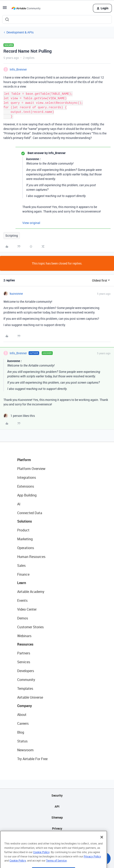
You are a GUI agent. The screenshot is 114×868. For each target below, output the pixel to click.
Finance (23, 574)
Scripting (12, 236)
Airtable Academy (31, 592)
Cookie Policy (41, 860)
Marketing (25, 539)
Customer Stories (30, 627)
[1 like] (19, 416)
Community (26, 680)
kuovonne (16, 294)
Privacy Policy (92, 864)
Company (25, 706)
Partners (24, 653)
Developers (26, 671)
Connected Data (30, 513)
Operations (26, 548)
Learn (22, 583)
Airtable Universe (30, 697)
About (22, 715)
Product (23, 530)
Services (24, 662)
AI (19, 504)
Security (57, 795)
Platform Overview (31, 469)
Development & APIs (20, 32)
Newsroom (25, 750)
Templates (25, 688)
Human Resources (31, 557)
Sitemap (57, 817)
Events (22, 600)
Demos (23, 618)
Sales (21, 566)
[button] (5, 9)
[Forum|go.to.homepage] (26, 8)
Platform (24, 460)
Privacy (57, 828)
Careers (23, 723)
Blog (21, 732)
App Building (27, 495)
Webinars (24, 636)
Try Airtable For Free (32, 759)
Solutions (25, 521)
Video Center (27, 609)
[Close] (102, 845)
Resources (25, 644)
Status (22, 741)
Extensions (26, 486)
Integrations (27, 477)
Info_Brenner (18, 69)
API (57, 806)
